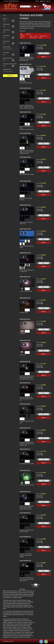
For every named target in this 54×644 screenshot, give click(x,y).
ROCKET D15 (25, 88)
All (4, 21)
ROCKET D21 (25, 205)
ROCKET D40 (25, 112)
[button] (24, 47)
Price (31, 36)
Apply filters (10, 76)
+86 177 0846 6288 (9, 1)
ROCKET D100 (26, 64)
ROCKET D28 (25, 229)
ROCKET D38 (25, 181)
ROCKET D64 (25, 404)
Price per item (43, 36)
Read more (22, 31)
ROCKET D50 (25, 561)
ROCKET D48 (25, 428)
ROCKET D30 (25, 43)
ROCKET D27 (25, 449)
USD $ (37, 1)
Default (41, 38)
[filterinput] (10, 49)
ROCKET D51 (25, 470)
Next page (35, 587)
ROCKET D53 (25, 319)
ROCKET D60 (25, 277)
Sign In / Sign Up (45, 1)
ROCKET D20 (25, 157)
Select (44, 57)
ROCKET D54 (25, 492)
